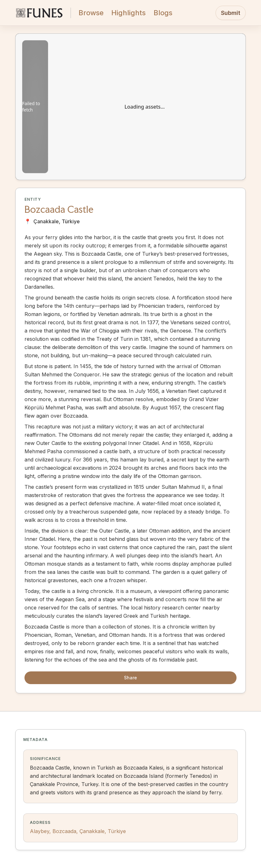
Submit (231, 13)
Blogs (163, 13)
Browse (91, 13)
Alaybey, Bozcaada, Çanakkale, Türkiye (78, 831)
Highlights (128, 13)
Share (130, 678)
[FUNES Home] (39, 13)
